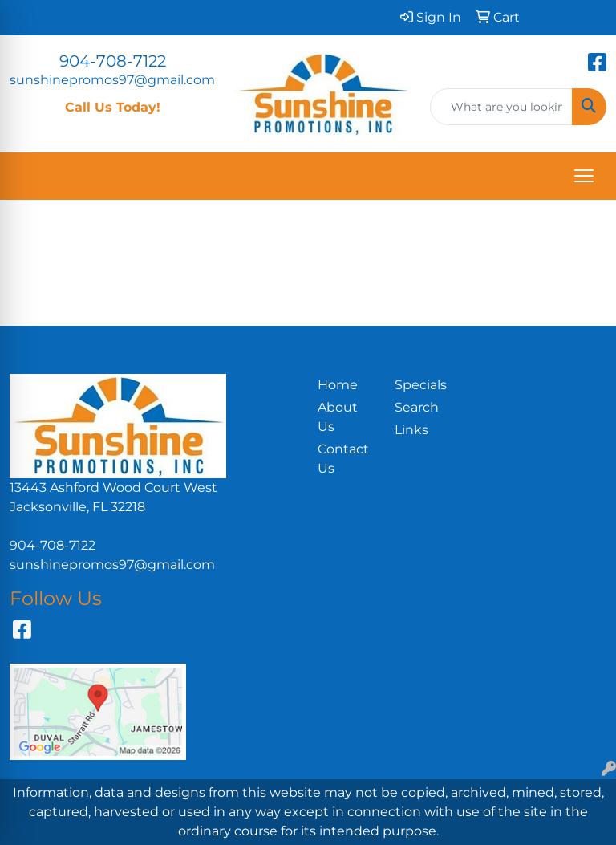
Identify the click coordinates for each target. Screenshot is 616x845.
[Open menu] (584, 176)
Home (338, 385)
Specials (421, 385)
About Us (338, 417)
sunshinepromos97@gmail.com (112, 80)
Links (411, 430)
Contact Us (343, 459)
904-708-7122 (113, 61)
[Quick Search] (501, 107)
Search (417, 407)
